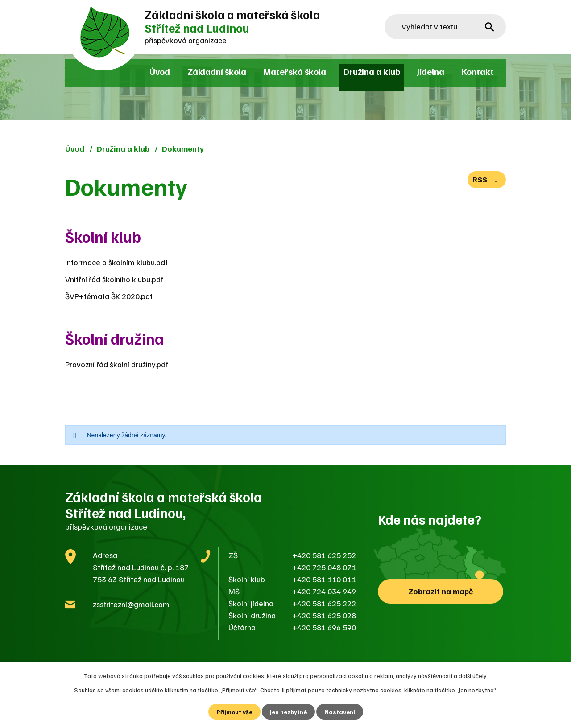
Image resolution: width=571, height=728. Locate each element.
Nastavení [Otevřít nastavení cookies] (340, 712)
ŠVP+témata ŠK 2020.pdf (109, 296)
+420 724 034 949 (324, 591)
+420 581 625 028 (324, 615)
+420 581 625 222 (324, 603)
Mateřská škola (295, 71)
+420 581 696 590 (324, 627)
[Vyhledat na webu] (445, 27)
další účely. (473, 676)
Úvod (160, 71)
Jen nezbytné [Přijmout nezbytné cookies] (288, 712)
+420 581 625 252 (324, 555)
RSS (487, 179)
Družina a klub (372, 71)
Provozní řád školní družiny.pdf (117, 364)
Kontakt (478, 71)
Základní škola (217, 71)
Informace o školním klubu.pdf (116, 262)
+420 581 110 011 (324, 579)
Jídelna (431, 71)
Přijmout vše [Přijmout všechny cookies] (234, 712)
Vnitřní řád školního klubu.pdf (114, 279)
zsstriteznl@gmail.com (131, 604)
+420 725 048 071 (324, 567)
